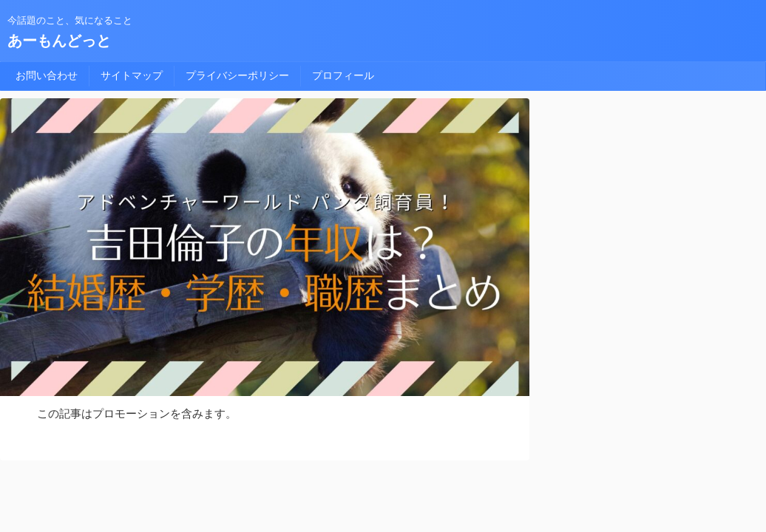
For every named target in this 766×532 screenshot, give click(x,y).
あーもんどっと (59, 41)
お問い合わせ (47, 75)
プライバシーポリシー (237, 75)
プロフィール (343, 75)
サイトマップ (132, 75)
